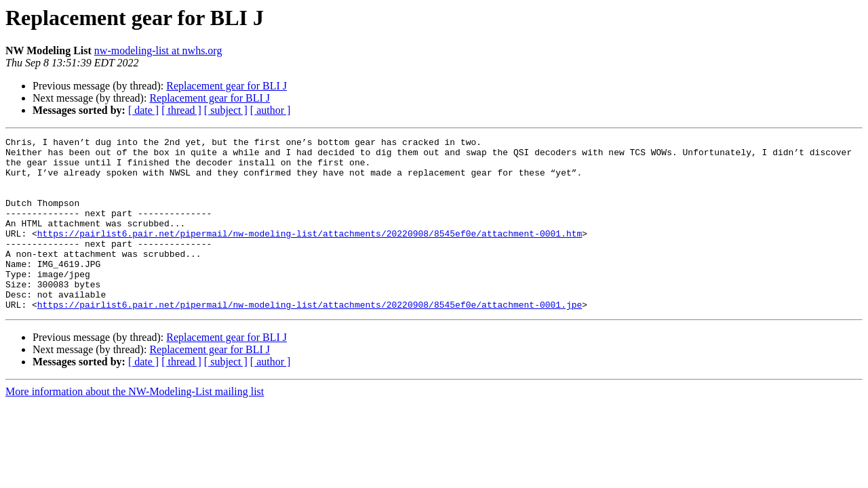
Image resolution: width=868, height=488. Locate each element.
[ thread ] (181, 110)
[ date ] (143, 110)
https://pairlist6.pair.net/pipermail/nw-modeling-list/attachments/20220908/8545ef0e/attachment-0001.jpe (310, 339)
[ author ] (271, 110)
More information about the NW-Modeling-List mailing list (135, 426)
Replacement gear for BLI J (226, 86)
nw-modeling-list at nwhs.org (158, 50)
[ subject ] (226, 110)
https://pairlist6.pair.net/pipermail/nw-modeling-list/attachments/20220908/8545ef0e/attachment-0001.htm (310, 253)
